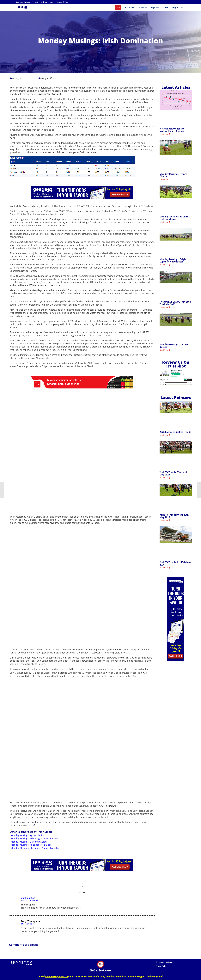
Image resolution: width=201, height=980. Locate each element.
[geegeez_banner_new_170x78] (23, 7)
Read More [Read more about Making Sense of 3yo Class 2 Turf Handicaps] (165, 222)
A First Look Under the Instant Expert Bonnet (172, 130)
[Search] (182, 7)
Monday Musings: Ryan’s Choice (27, 835)
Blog (51, 2)
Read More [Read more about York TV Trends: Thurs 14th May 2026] (165, 478)
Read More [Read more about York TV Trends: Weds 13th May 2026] (165, 520)
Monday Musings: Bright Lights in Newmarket (34, 838)
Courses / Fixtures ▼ (24, 2)
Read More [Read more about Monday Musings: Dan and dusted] (165, 350)
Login (175, 7)
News (67, 2)
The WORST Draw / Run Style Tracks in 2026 (175, 303)
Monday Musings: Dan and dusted (29, 842)
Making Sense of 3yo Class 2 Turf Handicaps (175, 218)
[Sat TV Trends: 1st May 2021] (2, 490)
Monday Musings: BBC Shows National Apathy (35, 848)
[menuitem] (25, 2)
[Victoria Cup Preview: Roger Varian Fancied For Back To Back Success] (199, 490)
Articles (44, 2)
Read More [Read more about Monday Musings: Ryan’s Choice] (165, 179)
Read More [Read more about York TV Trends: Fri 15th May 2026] (165, 568)
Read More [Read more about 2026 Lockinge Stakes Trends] (165, 435)
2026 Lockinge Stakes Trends (175, 432)
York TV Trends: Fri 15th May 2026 (175, 563)
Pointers (59, 2)
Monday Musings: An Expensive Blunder (32, 845)
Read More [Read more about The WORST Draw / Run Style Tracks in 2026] (165, 307)
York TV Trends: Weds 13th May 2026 (174, 516)
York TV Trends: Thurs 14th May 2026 (174, 473)
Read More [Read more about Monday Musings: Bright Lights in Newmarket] (165, 265)
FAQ (36, 2)
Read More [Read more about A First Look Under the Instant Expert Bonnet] (165, 134)
